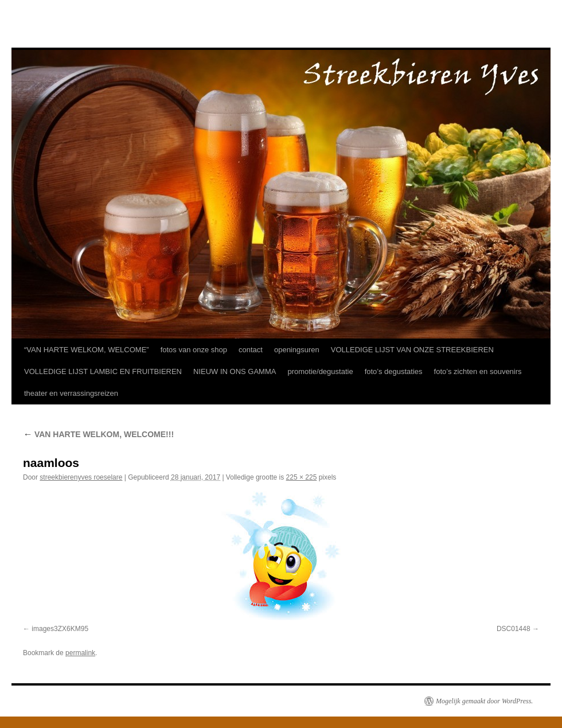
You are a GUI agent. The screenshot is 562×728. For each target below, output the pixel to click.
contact (251, 350)
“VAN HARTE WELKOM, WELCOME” (87, 350)
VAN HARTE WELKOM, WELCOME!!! (98, 434)
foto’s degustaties (394, 371)
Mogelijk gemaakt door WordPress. (484, 701)
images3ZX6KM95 (60, 629)
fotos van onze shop (194, 350)
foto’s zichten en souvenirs (478, 371)
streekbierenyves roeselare (81, 477)
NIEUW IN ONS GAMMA (235, 371)
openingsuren (297, 350)
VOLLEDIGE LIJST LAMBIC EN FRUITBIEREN (103, 371)
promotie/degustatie (320, 371)
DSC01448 (514, 629)
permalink (80, 653)
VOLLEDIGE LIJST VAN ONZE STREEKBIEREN (412, 350)
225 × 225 (302, 477)
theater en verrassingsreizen (71, 393)
